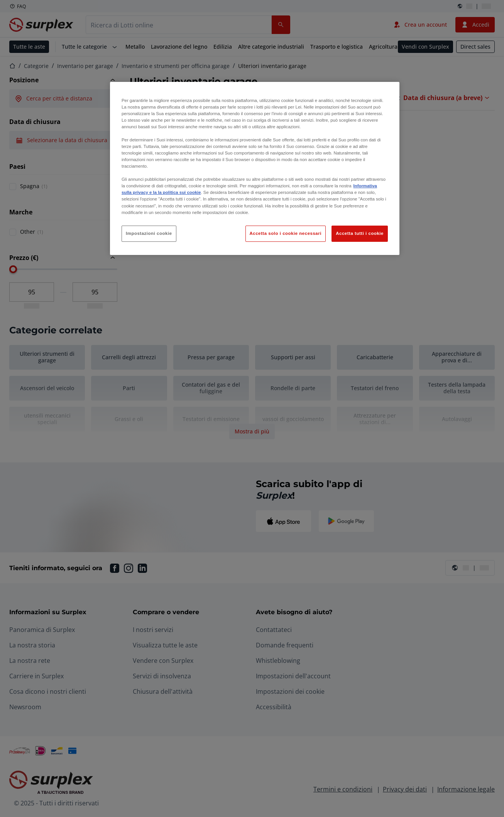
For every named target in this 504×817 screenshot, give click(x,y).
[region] (255, 168)
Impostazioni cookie (149, 233)
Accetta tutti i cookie (360, 233)
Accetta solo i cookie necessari (286, 233)
